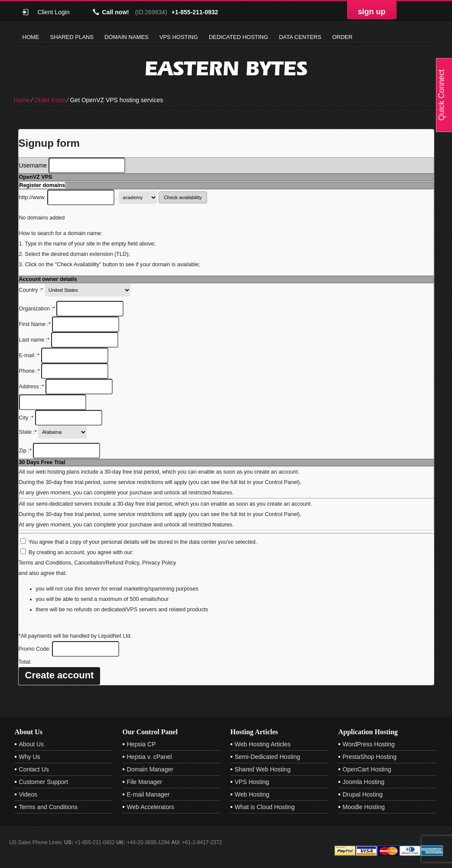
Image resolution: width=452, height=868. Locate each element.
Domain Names (127, 37)
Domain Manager (150, 769)
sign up (372, 12)
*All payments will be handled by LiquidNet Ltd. (75, 636)
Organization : (72, 309)
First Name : (69, 324)
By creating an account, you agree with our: (81, 552)
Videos (28, 794)
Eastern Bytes (226, 68)
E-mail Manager (148, 794)
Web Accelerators (151, 807)
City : (61, 418)
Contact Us (34, 769)
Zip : (60, 451)
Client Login (54, 12)
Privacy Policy (159, 563)
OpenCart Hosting (367, 769)
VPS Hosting (179, 37)
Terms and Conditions (45, 563)
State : (53, 432)
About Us (32, 744)
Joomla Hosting (364, 782)
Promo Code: (69, 649)
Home (31, 37)
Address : (66, 387)
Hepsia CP (141, 744)
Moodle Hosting (364, 807)
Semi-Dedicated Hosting (268, 757)
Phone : (64, 371)
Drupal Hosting (363, 794)
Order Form (50, 100)
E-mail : (64, 355)
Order (342, 37)
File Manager (145, 782)
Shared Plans (72, 37)
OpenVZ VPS (36, 177)
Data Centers (300, 37)
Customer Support (44, 782)
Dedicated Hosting (239, 37)
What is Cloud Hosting (265, 807)
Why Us (30, 757)
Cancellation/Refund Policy (107, 563)
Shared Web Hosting (263, 769)
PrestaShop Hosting (370, 757)
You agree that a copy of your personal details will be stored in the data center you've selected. (143, 542)
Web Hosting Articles (263, 744)
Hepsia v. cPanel (150, 757)
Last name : (69, 340)
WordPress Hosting (369, 744)
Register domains (42, 185)
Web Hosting (252, 794)
